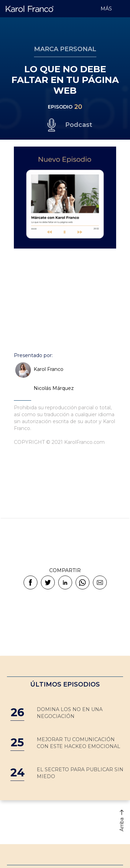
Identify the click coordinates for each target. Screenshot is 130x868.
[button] (121, 9)
